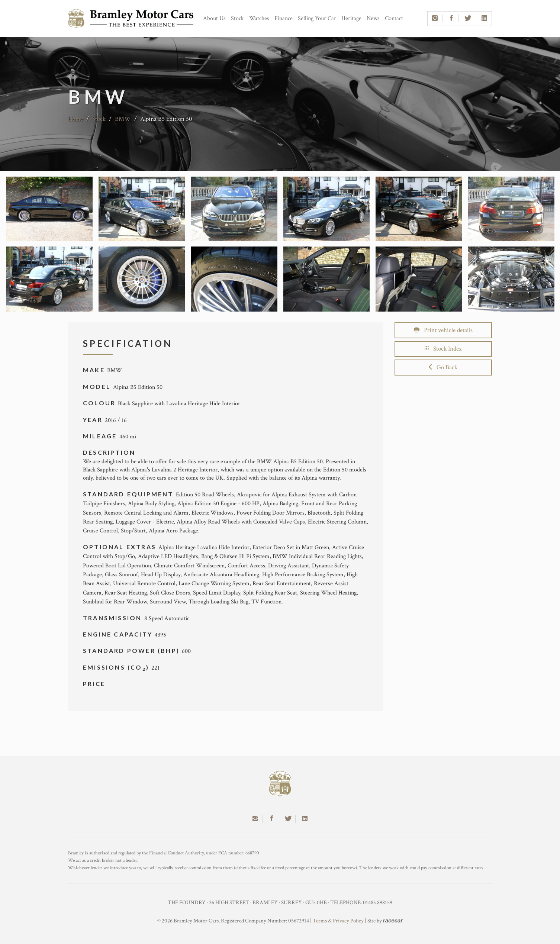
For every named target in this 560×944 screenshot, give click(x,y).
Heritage (351, 18)
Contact (394, 18)
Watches (259, 18)
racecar (393, 920)
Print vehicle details (443, 330)
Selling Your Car (317, 18)
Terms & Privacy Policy (338, 921)
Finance (284, 18)
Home (75, 119)
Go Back (443, 367)
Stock (237, 18)
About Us (214, 18)
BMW (123, 119)
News (373, 18)
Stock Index (443, 349)
